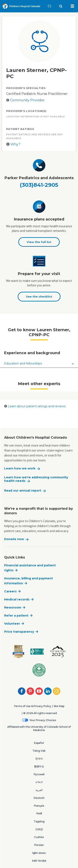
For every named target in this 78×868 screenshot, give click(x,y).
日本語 (39, 829)
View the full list (39, 242)
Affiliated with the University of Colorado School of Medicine (39, 729)
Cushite (39, 837)
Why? (13, 144)
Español (39, 743)
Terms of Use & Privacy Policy (32, 706)
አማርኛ (39, 782)
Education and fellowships (39, 363)
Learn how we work (20, 469)
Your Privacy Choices (43, 720)
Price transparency (19, 632)
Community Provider (27, 100)
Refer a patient (16, 616)
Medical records (17, 599)
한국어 (39, 759)
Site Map (59, 706)
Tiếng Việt (39, 751)
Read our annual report (23, 491)
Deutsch (39, 798)
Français (39, 806)
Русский (39, 774)
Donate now (14, 539)
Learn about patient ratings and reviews (35, 406)
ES (51, 4)
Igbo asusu (39, 853)
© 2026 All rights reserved (40, 713)
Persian (39, 845)
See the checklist (39, 296)
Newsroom (13, 607)
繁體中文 (39, 766)
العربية (39, 790)
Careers (10, 591)
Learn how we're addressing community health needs (36, 479)
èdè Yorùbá (39, 861)
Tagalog (39, 821)
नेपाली (39, 814)
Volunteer (12, 624)
